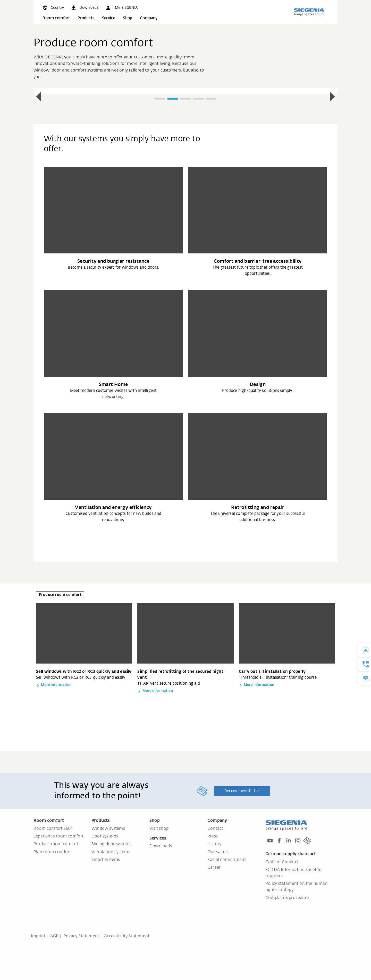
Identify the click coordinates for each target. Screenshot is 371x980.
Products (86, 18)
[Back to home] (309, 12)
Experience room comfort (59, 836)
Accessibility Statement (127, 936)
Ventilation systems (111, 852)
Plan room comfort (52, 852)
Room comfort (56, 18)
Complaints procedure (287, 898)
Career (214, 868)
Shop (128, 18)
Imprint (38, 936)
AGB (54, 936)
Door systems (105, 836)
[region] (185, 97)
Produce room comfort (56, 844)
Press (213, 836)
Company (149, 18)
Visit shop (159, 829)
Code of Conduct (282, 862)
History (214, 844)
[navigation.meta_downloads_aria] (85, 8)
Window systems (108, 829)
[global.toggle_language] (53, 8)
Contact (215, 829)
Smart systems (106, 860)
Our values (218, 852)
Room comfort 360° (53, 829)
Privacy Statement (81, 936)
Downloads (161, 846)
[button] (121, 8)
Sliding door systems (111, 844)
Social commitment (227, 860)
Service (109, 18)
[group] (185, 91)
